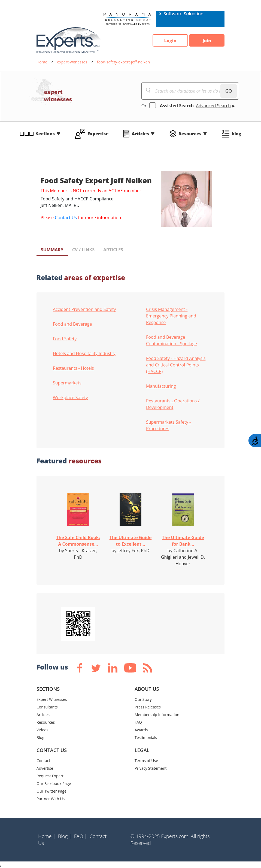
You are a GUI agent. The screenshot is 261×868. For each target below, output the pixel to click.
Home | (47, 836)
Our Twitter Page (51, 791)
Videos (42, 730)
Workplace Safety (70, 398)
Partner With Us (51, 799)
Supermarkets (67, 383)
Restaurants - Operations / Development (173, 404)
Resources (190, 134)
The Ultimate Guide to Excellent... (131, 541)
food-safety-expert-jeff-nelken (123, 62)
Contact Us (66, 218)
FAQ (138, 722)
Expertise (98, 134)
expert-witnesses (72, 62)
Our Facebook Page (54, 783)
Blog (40, 737)
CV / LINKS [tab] (83, 250)
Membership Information (157, 715)
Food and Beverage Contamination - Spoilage (172, 340)
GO (229, 91)
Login (170, 41)
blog (236, 134)
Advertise (45, 768)
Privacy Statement (151, 768)
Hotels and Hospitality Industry (84, 353)
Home (42, 62)
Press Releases (148, 707)
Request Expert (50, 776)
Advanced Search (213, 106)
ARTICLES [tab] (113, 250)
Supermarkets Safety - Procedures (168, 425)
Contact (43, 761)
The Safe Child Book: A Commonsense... (78, 541)
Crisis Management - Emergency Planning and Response (171, 316)
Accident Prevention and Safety (84, 309)
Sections (45, 134)
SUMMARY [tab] (52, 250)
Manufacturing (161, 386)
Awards (141, 730)
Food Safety (65, 339)
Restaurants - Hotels (73, 368)
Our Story (143, 699)
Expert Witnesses (52, 699)
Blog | (65, 836)
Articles (140, 134)
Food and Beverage (72, 324)
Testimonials (146, 737)
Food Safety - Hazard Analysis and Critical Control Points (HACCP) (176, 365)
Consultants (47, 707)
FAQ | (81, 836)
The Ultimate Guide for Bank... (183, 541)
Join (207, 41)
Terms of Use (146, 761)
